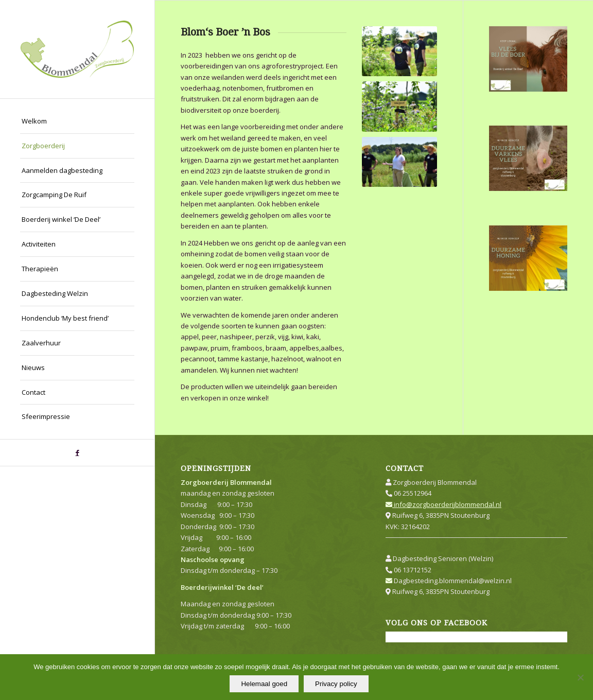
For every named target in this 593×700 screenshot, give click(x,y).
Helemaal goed (264, 684)
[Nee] (580, 677)
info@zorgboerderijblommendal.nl (443, 504)
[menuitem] (77, 121)
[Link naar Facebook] (77, 453)
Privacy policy (336, 684)
